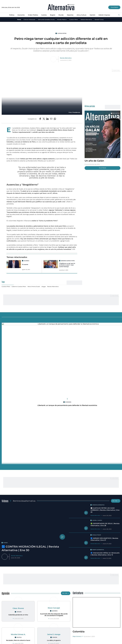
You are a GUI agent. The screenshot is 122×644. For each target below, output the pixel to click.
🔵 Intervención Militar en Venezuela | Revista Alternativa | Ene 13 (105, 406)
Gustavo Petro (74, 19)
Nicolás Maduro (62, 19)
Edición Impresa (104, 15)
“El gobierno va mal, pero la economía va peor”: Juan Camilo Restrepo (67, 263)
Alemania (55, 463)
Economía (21, 15)
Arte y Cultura (81, 15)
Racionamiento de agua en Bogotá (61, 592)
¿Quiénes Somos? (8, 643)
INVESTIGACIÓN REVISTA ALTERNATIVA (22, 588)
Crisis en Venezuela (29, 19)
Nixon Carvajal (54, 460)
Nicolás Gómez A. (18, 486)
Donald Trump (99, 19)
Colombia (26, 258)
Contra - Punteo (97, 372)
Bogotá (53, 15)
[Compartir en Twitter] (44, 119)
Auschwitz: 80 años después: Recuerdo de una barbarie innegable (54, 467)
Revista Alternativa (66, 58)
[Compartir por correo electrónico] (51, 119)
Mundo (61, 15)
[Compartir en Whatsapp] (55, 119)
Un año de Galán (94, 161)
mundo (5, 395)
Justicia (44, 15)
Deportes (70, 15)
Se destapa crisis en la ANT (21, 592)
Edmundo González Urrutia (46, 19)
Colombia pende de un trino (18, 467)
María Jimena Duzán (34, 284)
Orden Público (33, 15)
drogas (44, 284)
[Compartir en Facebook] (40, 119)
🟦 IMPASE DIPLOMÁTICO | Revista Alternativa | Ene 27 (104, 391)
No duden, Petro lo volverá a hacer (18, 492)
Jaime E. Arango (54, 486)
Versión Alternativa (98, 357)
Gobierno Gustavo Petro (68, 258)
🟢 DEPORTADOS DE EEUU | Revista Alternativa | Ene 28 (105, 377)
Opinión (93, 15)
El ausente (25, 262)
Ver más (116, 353)
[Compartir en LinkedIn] (48, 119)
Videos (5, 353)
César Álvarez (18, 460)
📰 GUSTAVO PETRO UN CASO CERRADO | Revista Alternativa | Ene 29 (105, 362)
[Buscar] (119, 15)
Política (12, 15)
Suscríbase (114, 7)
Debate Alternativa (86, 19)
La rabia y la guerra (54, 492)
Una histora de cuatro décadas (101, 593)
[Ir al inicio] (61, 7)
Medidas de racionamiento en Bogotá (62, 588)
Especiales (7, 532)
